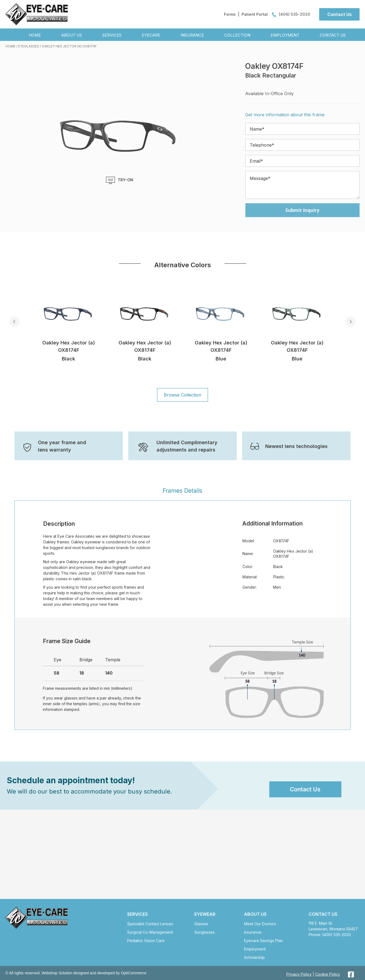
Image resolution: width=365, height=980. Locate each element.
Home (10, 46)
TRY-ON (119, 180)
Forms (230, 14)
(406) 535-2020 (291, 14)
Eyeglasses (29, 46)
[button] (339, 14)
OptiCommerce (134, 973)
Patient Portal (255, 14)
